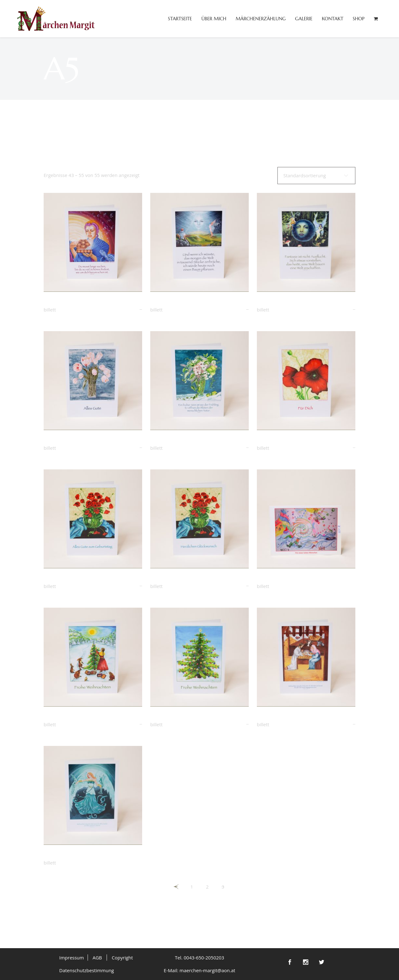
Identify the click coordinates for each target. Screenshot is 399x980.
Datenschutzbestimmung (87, 970)
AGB (97, 958)
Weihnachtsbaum (171, 717)
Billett (50, 310)
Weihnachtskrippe (279, 717)
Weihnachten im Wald (71, 717)
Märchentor (272, 302)
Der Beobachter (170, 302)
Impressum (72, 958)
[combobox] (316, 176)
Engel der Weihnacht (69, 855)
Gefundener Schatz (67, 302)
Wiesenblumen (168, 440)
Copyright (123, 958)
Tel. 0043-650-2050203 (199, 958)
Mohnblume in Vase (68, 579)
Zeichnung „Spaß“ (278, 579)
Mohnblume (272, 440)
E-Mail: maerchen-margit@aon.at (199, 970)
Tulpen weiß (58, 440)
